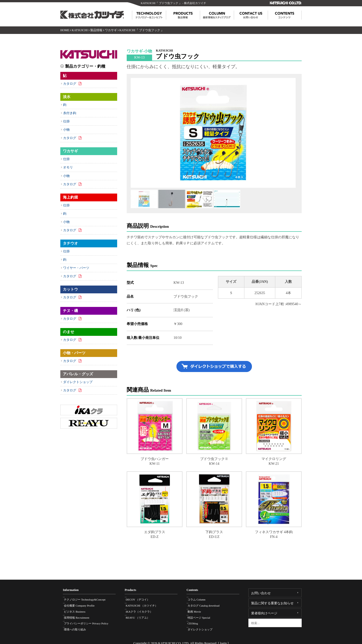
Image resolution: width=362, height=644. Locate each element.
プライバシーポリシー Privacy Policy (89, 620)
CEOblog (196, 620)
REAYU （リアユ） (140, 614)
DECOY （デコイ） (140, 599)
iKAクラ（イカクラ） (142, 609)
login (223, 639)
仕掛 (66, 121)
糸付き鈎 (70, 113)
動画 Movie (197, 609)
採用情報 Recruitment (79, 614)
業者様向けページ (264, 613)
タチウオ (70, 243)
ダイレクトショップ (78, 382)
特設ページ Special (202, 614)
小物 (66, 130)
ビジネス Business (77, 609)
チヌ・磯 (70, 311)
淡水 (67, 97)
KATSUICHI (80, 30)
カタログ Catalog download (206, 604)
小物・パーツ (74, 353)
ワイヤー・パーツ (76, 268)
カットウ (70, 289)
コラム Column (199, 599)
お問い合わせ (261, 593)
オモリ (68, 167)
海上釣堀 (70, 197)
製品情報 (96, 30)
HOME (65, 30)
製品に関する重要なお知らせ (272, 603)
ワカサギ (111, 30)
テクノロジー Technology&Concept (87, 599)
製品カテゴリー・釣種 (85, 66)
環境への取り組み (78, 625)
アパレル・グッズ (78, 374)
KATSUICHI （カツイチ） (144, 604)
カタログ (70, 84)
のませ (69, 332)
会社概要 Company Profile (82, 604)
